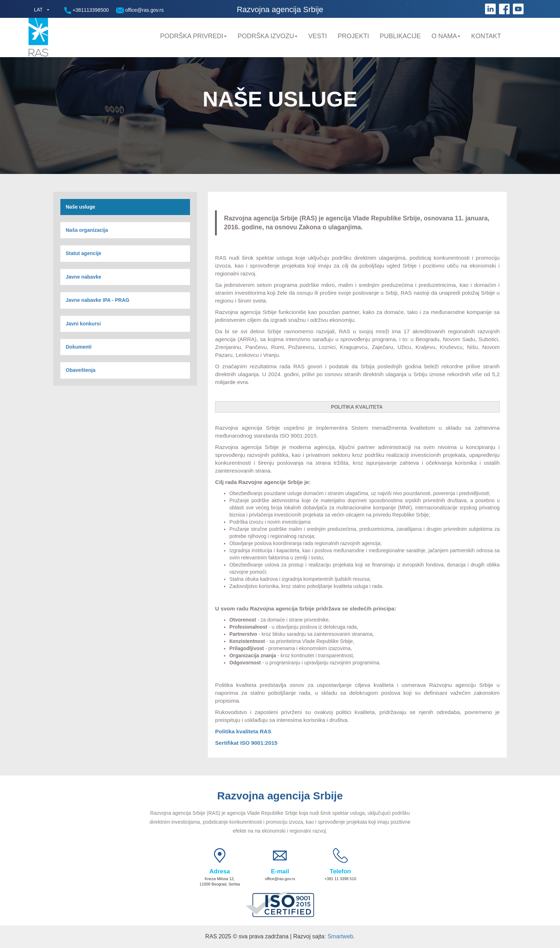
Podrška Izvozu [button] (267, 36)
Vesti (317, 36)
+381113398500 (87, 11)
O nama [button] (446, 36)
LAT (38, 10)
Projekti (353, 36)
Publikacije (400, 36)
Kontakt (486, 36)
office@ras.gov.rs (140, 10)
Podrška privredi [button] (193, 36)
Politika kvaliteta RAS (243, 731)
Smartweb (340, 936)
